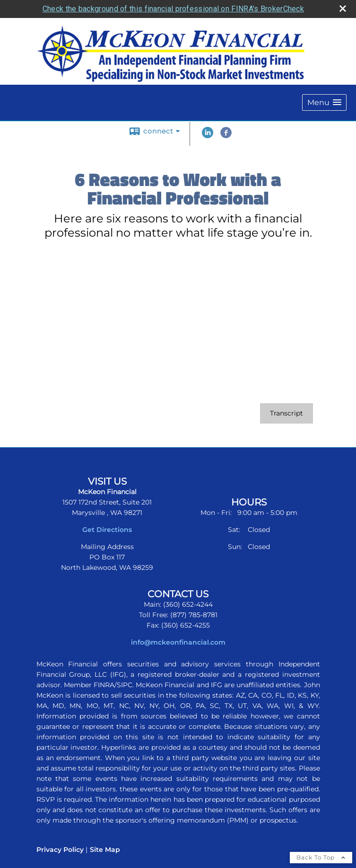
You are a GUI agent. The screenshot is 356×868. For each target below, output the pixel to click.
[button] (324, 102)
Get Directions (107, 530)
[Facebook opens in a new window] (226, 136)
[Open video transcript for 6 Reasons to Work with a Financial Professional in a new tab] (287, 413)
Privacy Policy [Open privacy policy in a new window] (60, 850)
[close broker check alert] (343, 9)
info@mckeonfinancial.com (178, 642)
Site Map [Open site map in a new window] (105, 850)
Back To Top (321, 857)
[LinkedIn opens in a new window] (208, 136)
